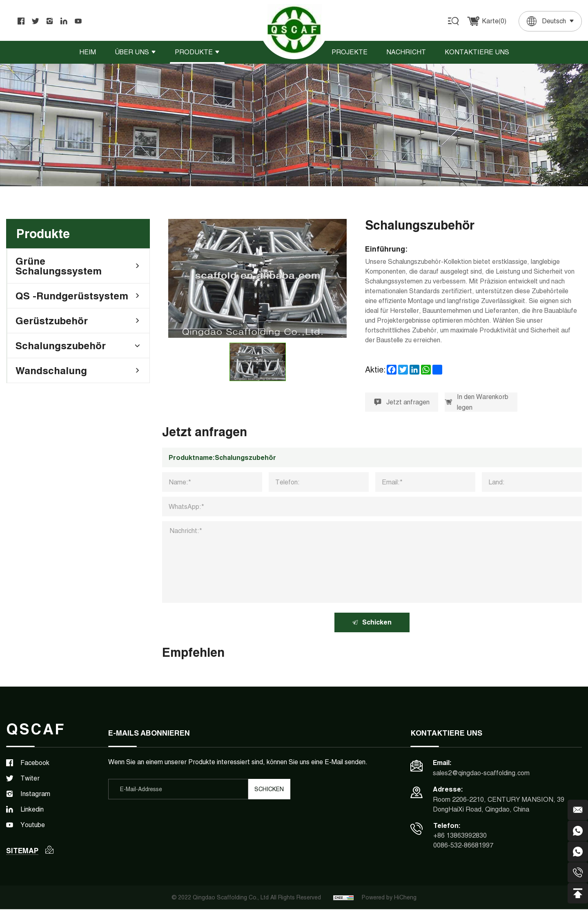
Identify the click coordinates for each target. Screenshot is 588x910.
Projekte (350, 52)
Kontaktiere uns (477, 52)
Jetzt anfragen (402, 403)
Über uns (132, 52)
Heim (88, 52)
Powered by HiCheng (389, 898)
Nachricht (406, 52)
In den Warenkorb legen (477, 402)
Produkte (194, 52)
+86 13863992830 (460, 836)
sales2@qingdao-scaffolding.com (481, 773)
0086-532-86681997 (463, 846)
